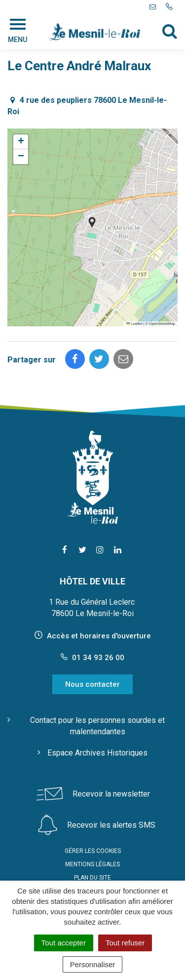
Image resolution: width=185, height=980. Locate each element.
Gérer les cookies (93, 851)
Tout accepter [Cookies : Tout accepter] (64, 943)
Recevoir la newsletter (111, 794)
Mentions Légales (92, 864)
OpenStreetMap (162, 324)
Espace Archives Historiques (97, 753)
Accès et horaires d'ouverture (99, 636)
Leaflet (134, 324)
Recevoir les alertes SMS (111, 825)
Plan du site (92, 878)
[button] (92, 222)
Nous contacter (92, 684)
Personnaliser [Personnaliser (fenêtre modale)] (93, 964)
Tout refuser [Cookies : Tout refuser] (125, 943)
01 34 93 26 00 (92, 658)
